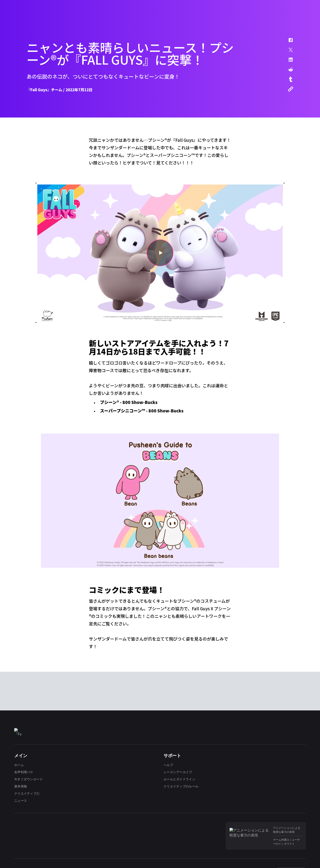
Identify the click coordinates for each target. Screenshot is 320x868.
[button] (288, 42)
